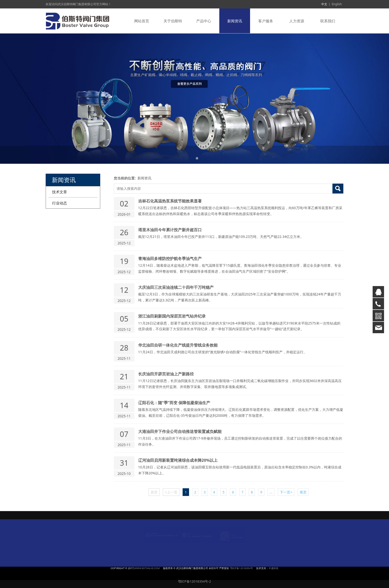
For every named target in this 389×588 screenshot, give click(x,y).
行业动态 (60, 203)
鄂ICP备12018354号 (216, 568)
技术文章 (60, 192)
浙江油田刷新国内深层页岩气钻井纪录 (172, 316)
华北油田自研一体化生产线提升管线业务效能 (178, 345)
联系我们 (328, 21)
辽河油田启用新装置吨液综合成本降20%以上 (178, 460)
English (337, 4)
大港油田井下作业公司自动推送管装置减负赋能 (180, 431)
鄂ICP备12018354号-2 (195, 581)
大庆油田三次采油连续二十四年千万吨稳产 (176, 287)
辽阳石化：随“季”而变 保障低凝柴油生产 (174, 403)
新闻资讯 (235, 21)
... (271, 492)
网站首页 (142, 21)
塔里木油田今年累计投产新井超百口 (170, 230)
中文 (324, 4)
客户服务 (266, 21)
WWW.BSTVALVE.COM (173, 568)
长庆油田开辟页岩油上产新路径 (166, 374)
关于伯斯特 (173, 21)
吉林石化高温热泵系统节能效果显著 (170, 201)
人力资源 (297, 21)
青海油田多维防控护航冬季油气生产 (170, 259)
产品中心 (204, 21)
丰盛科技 (231, 568)
